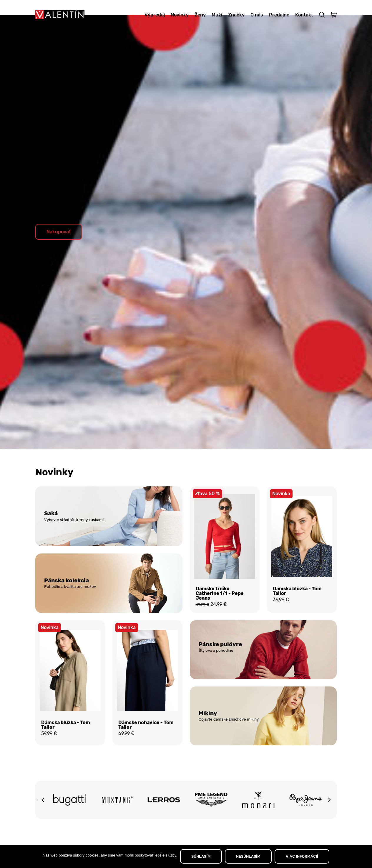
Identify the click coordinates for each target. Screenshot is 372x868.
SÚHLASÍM (201, 856)
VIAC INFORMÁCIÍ (302, 856)
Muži (217, 15)
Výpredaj (155, 15)
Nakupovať (59, 246)
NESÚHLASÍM (248, 856)
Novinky (180, 15)
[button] (43, 817)
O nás (257, 15)
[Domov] (60, 15)
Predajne (279, 15)
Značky (236, 15)
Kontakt (304, 15)
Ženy (200, 15)
